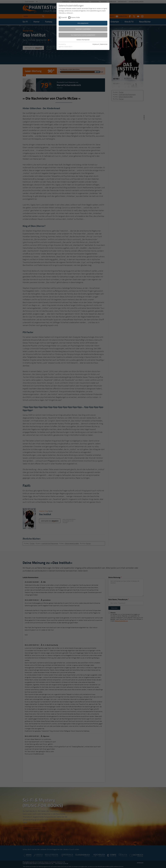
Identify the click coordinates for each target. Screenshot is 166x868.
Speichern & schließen (83, 29)
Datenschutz (104, 44)
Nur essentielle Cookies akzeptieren (83, 35)
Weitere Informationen (83, 40)
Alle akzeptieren (83, 23)
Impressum (96, 44)
